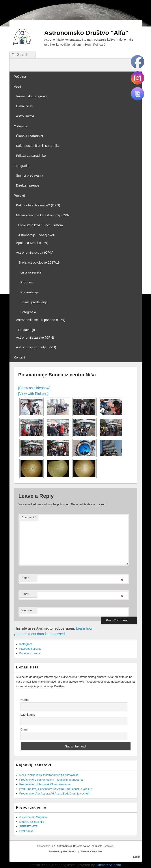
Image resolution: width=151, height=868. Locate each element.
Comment (29, 517)
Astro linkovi (25, 116)
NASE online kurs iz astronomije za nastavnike (49, 775)
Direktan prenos (28, 185)
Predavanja (27, 330)
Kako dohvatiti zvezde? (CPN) (38, 205)
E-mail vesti (25, 106)
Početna (20, 76)
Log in (137, 857)
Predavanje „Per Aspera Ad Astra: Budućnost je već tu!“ (55, 793)
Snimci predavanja (30, 175)
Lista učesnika (31, 272)
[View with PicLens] (34, 394)
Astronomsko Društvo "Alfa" (86, 33)
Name (25, 578)
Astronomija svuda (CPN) (35, 252)
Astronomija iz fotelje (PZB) (36, 347)
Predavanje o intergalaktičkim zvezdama (45, 784)
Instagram (26, 644)
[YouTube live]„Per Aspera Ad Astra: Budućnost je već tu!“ (56, 789)
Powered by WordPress (62, 851)
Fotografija (28, 312)
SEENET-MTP (29, 826)
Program (27, 282)
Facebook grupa (30, 653)
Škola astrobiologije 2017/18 (39, 262)
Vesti (18, 86)
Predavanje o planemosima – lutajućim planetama (51, 780)
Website (27, 610)
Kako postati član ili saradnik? (38, 146)
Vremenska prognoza (32, 96)
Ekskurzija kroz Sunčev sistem (41, 225)
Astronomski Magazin (33, 817)
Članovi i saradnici (30, 136)
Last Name (28, 715)
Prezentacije (30, 292)
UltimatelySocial (108, 865)
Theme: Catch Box (92, 851)
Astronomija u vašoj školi (36, 235)
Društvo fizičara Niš (32, 822)
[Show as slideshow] (34, 388)
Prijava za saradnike (31, 156)
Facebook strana (30, 649)
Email (25, 594)
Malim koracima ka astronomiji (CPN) (43, 215)
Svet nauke (27, 831)
